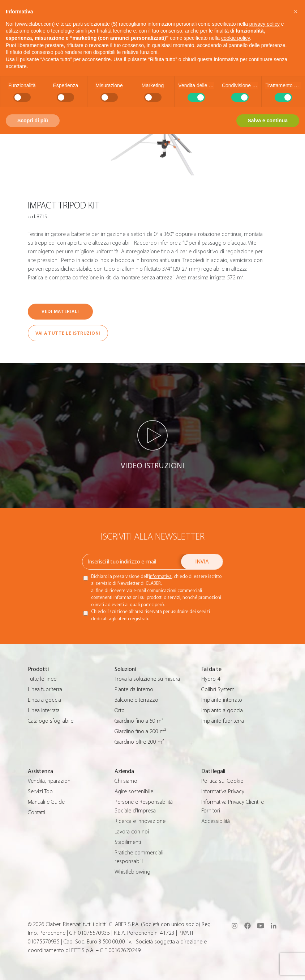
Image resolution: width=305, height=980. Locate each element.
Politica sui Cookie (222, 781)
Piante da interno (134, 689)
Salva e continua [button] (268, 121)
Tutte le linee (42, 679)
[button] (296, 12)
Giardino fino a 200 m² (140, 731)
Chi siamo (126, 781)
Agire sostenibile (134, 791)
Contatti (36, 812)
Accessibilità (216, 821)
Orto (120, 710)
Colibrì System (218, 689)
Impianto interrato (222, 700)
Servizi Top (40, 791)
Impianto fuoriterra (223, 721)
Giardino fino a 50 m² (139, 721)
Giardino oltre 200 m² (139, 742)
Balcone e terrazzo (136, 700)
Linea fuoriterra (45, 689)
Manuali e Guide (46, 802)
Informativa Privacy (223, 791)
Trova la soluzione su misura (147, 679)
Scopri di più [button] (33, 121)
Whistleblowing (132, 872)
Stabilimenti (128, 842)
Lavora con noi (132, 832)
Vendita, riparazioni (50, 781)
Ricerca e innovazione (140, 821)
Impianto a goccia (222, 710)
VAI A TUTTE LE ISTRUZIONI (68, 333)
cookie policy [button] (235, 38)
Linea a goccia (44, 700)
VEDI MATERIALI (60, 311)
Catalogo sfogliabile (51, 721)
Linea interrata (44, 710)
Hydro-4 (211, 679)
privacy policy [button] (265, 24)
